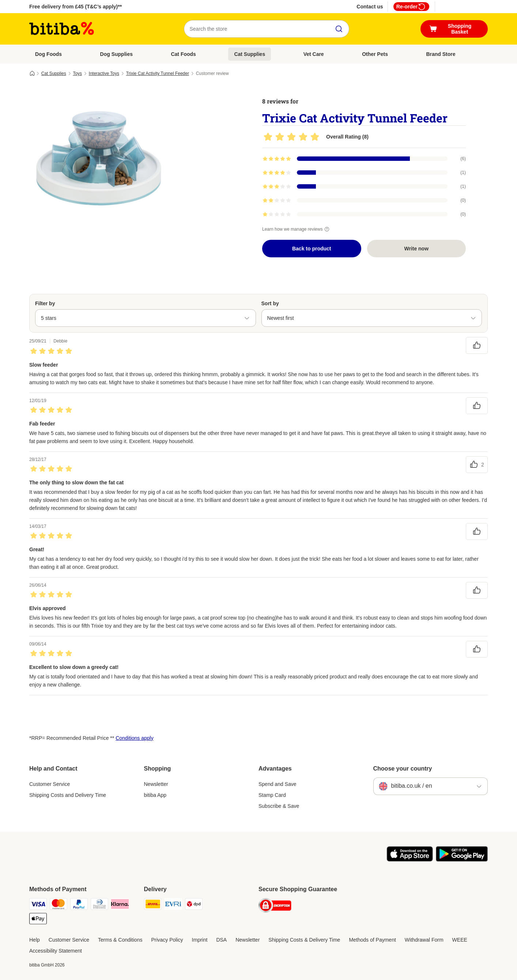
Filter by (45, 303)
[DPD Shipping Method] (194, 905)
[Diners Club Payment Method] (99, 905)
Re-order (411, 7)
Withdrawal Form (424, 940)
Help (35, 940)
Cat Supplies (250, 54)
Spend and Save (278, 784)
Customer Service (50, 784)
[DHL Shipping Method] (153, 905)
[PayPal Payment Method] (79, 905)
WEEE (460, 940)
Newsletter (156, 784)
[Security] (275, 907)
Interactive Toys (104, 73)
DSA (221, 940)
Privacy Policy (167, 940)
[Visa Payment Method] (38, 905)
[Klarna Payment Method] (120, 905)
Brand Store (441, 54)
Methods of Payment (372, 940)
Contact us (370, 7)
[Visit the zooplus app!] (410, 860)
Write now (416, 249)
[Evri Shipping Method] (173, 905)
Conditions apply (135, 738)
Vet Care (314, 54)
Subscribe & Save (279, 806)
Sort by (270, 303)
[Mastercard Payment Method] (59, 905)
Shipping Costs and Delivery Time (68, 795)
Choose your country (403, 769)
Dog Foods (48, 54)
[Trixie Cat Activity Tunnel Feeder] (99, 158)
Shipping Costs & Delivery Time (304, 940)
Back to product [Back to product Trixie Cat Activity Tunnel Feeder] (312, 249)
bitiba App (155, 795)
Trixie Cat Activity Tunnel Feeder (158, 73)
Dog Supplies (116, 54)
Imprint (200, 940)
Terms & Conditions (120, 940)
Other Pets (375, 54)
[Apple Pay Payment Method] (38, 920)
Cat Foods (183, 54)
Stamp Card (272, 795)
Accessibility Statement (56, 951)
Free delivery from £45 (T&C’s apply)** (76, 7)
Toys (77, 73)
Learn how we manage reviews (297, 229)
